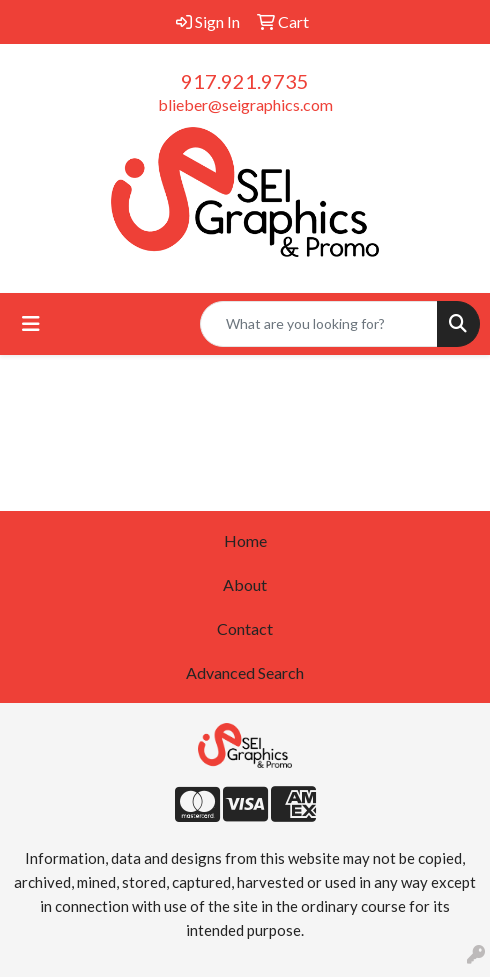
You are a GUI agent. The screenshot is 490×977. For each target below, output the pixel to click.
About (245, 584)
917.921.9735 (245, 81)
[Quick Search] (319, 324)
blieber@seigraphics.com (245, 104)
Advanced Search (245, 672)
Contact (245, 628)
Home (245, 540)
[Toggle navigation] (31, 323)
